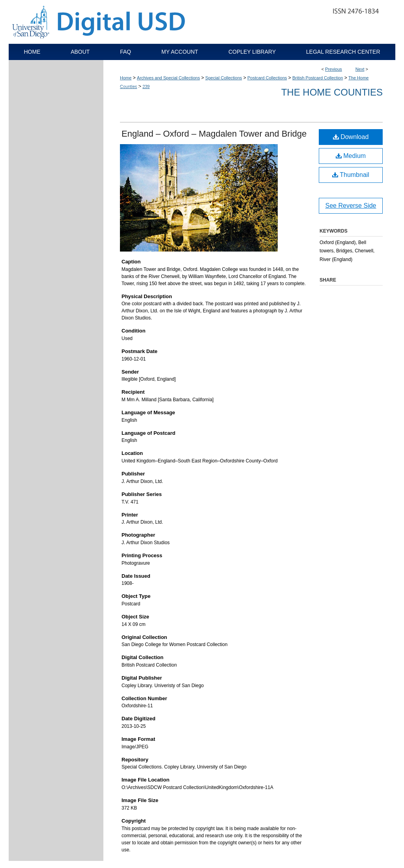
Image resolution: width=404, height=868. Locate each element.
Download (351, 137)
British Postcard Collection (318, 78)
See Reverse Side (351, 206)
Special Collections (224, 78)
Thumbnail (351, 175)
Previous (334, 69)
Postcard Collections (267, 78)
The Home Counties (332, 92)
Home (126, 78)
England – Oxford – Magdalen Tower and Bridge (214, 134)
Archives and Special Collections (168, 78)
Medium (351, 156)
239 (146, 86)
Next (360, 69)
